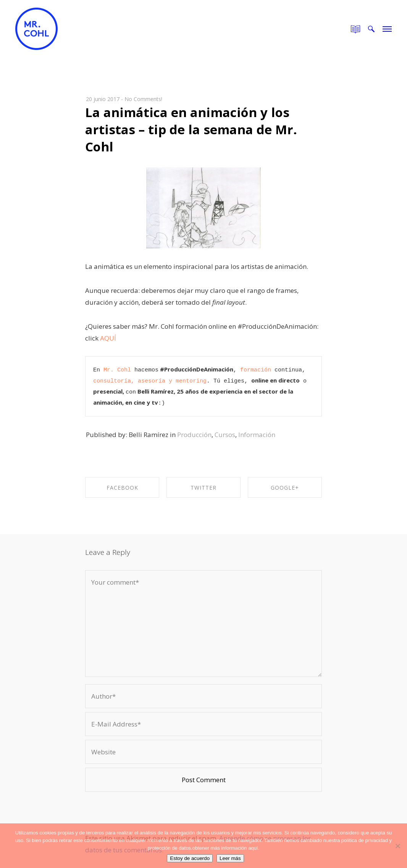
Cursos (225, 435)
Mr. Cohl (117, 370)
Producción (194, 435)
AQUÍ (108, 338)
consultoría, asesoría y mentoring (150, 381)
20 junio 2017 (103, 99)
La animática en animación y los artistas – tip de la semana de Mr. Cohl (191, 129)
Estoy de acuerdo (190, 858)
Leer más (230, 858)
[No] (397, 846)
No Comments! (143, 99)
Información (257, 435)
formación (256, 370)
